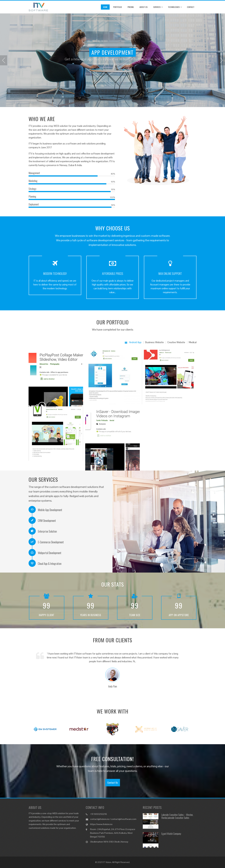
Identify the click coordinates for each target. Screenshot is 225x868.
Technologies (175, 7)
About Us (143, 7)
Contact (191, 7)
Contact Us (113, 783)
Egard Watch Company (171, 834)
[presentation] (4, 60)
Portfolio (118, 7)
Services (158, 7)
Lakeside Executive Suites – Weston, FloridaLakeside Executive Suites (177, 816)
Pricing (131, 7)
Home (105, 7)
